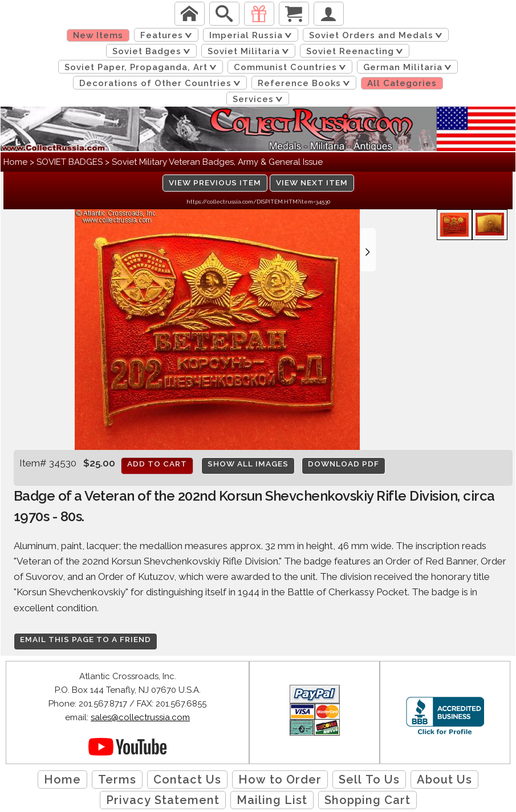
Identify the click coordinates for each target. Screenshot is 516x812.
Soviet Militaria (250, 51)
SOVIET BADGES (70, 162)
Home (15, 162)
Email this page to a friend (86, 639)
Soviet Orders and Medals (378, 35)
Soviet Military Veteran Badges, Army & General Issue (217, 162)
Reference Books (306, 83)
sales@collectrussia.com (140, 717)
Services (260, 99)
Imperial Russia (253, 35)
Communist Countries (292, 67)
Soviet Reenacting (357, 51)
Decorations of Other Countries (162, 83)
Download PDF (344, 464)
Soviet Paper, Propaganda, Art (143, 67)
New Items (98, 35)
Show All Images (248, 464)
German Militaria (409, 67)
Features (168, 35)
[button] (368, 250)
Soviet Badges (153, 51)
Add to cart (157, 464)
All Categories (402, 83)
